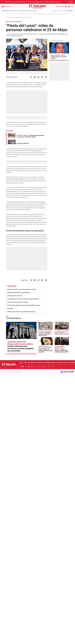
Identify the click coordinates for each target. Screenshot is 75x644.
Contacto (35, 11)
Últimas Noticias (5, 11)
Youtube (29, 367)
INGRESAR (71, 2)
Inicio (13, 2)
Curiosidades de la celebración (15, 296)
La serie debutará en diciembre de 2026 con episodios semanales (23, 299)
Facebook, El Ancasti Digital (20, 367)
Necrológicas (29, 11)
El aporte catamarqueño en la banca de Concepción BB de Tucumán (24, 305)
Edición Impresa (13, 11)
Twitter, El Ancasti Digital (23, 367)
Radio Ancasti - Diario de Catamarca (6, 6)
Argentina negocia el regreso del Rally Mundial (18, 293)
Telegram (35, 367)
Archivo (18, 11)
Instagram (26, 367)
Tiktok (32, 367)
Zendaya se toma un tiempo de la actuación (18, 302)
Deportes (47, 2)
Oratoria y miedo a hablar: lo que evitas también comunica (21, 312)
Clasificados (23, 11)
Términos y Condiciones (42, 367)
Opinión (52, 2)
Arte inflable (10, 308)
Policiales (29, 2)
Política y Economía (20, 2)
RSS (53, 367)
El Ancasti (9, 17)
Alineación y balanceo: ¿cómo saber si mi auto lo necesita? (21, 289)
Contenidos (58, 2)
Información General (38, 2)
